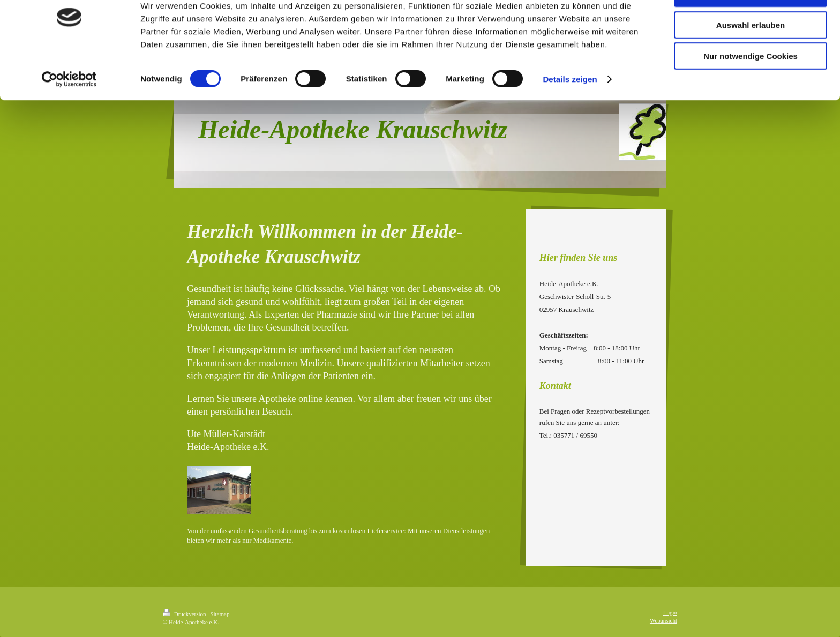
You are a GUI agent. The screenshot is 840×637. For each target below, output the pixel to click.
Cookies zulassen (751, 27)
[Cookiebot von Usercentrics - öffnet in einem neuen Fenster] (69, 113)
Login (670, 612)
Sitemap (220, 614)
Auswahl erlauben (751, 58)
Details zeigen (570, 112)
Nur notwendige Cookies (751, 89)
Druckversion (185, 614)
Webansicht (663, 620)
